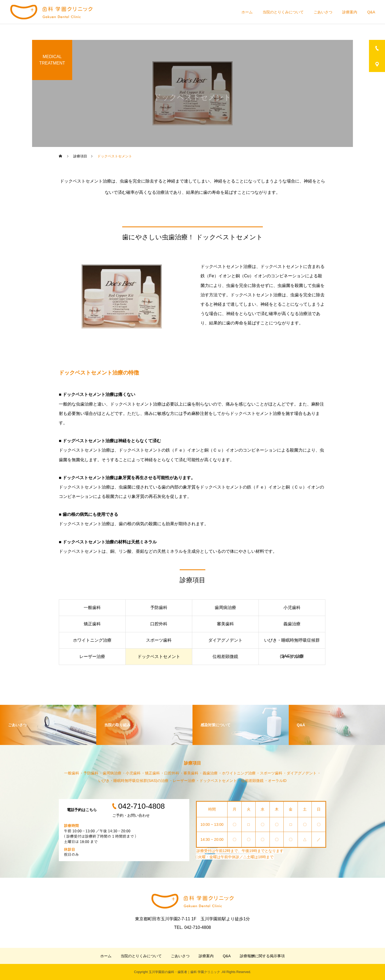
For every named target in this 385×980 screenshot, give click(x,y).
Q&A (371, 12)
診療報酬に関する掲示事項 (262, 956)
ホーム (247, 12)
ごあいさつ (323, 12)
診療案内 (350, 12)
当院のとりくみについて (283, 12)
